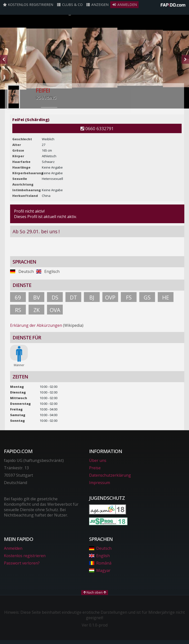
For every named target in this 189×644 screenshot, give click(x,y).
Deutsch (100, 548)
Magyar (100, 570)
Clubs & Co (70, 5)
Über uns (98, 460)
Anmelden (124, 5)
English (99, 556)
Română (100, 563)
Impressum (100, 483)
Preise (95, 468)
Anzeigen (97, 5)
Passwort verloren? (22, 563)
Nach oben (95, 592)
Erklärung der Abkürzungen (36, 325)
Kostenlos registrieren (28, 5)
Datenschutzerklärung (110, 475)
